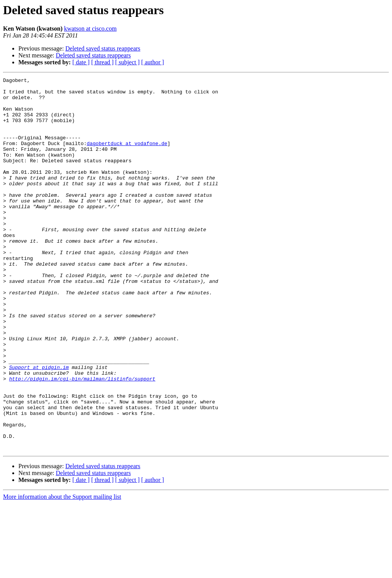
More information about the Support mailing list (62, 571)
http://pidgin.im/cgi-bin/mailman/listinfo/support (82, 439)
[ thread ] (102, 62)
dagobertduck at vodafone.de (127, 157)
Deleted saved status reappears (103, 48)
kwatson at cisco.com (90, 29)
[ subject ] (127, 62)
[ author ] (153, 62)
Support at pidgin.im (39, 426)
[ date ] (81, 62)
